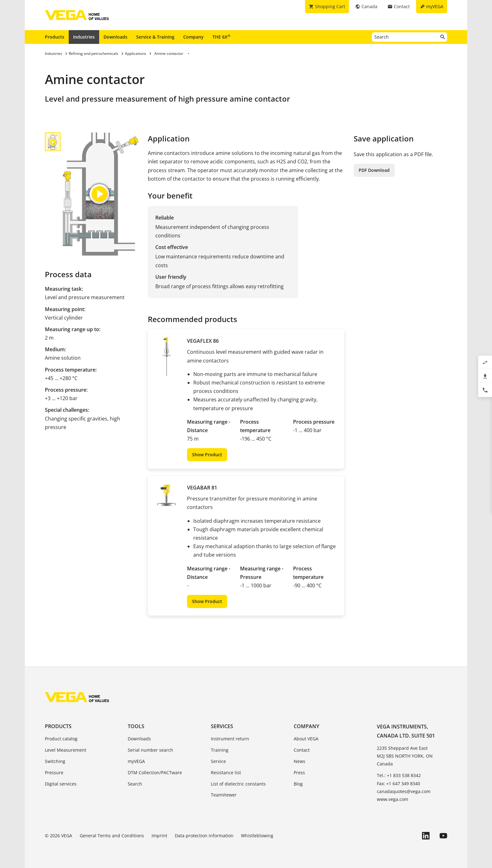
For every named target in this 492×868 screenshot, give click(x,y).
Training (220, 750)
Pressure (54, 773)
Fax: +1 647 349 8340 (398, 783)
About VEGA (306, 739)
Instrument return (230, 739)
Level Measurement (66, 750)
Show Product (207, 455)
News (299, 761)
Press (299, 773)
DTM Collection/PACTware (155, 773)
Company (193, 37)
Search (135, 784)
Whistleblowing (257, 836)
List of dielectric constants (238, 784)
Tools (136, 726)
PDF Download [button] (374, 170)
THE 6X (221, 37)
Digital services (61, 784)
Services (222, 726)
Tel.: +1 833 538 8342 (399, 775)
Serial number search (150, 750)
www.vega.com (393, 799)
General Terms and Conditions (112, 836)
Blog (298, 784)
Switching (55, 761)
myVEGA (136, 761)
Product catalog (61, 739)
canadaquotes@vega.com (404, 791)
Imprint (159, 836)
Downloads (115, 37)
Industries (84, 37)
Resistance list (226, 773)
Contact (302, 750)
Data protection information (204, 836)
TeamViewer (224, 795)
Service (218, 761)
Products (55, 37)
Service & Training (155, 37)
